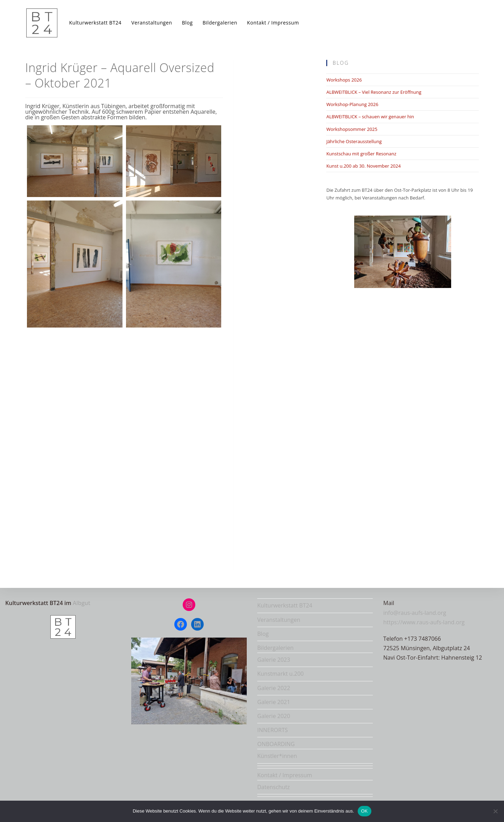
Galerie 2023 (274, 660)
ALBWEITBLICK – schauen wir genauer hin (370, 117)
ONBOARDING (276, 744)
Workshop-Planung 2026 (352, 104)
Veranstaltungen (279, 620)
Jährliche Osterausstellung (354, 141)
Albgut (82, 603)
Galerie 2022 (274, 688)
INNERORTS (272, 730)
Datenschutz (274, 787)
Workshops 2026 (344, 80)
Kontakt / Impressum (285, 775)
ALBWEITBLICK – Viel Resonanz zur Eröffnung (374, 92)
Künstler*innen (277, 756)
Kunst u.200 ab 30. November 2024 (363, 166)
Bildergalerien (275, 648)
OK (365, 811)
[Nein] (495, 811)
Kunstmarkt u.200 (281, 674)
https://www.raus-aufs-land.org (424, 622)
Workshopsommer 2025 (352, 129)
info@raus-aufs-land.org (415, 613)
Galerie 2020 (274, 716)
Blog (263, 634)
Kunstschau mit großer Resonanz (361, 154)
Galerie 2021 (274, 702)
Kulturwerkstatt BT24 (285, 605)
